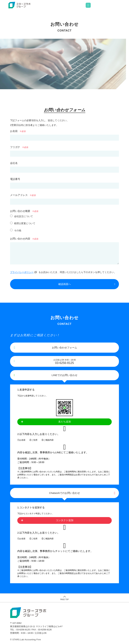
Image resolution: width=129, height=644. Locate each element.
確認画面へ (65, 284)
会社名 (14, 163)
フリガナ (15, 147)
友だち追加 (65, 422)
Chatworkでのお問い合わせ (64, 493)
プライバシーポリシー (22, 272)
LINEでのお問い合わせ (64, 375)
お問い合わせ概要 (20, 211)
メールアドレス (19, 195)
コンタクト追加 (65, 520)
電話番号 (15, 179)
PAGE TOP (64, 599)
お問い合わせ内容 (20, 239)
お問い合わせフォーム (64, 348)
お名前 (14, 131)
